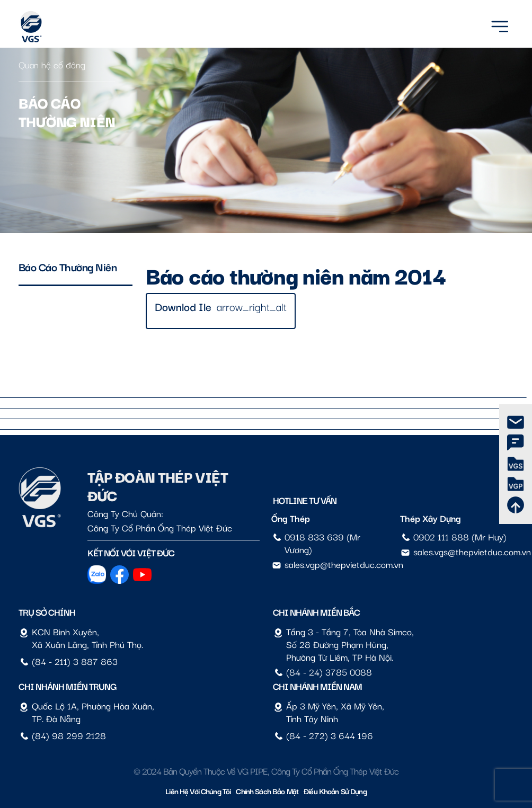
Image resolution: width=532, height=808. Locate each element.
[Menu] (500, 25)
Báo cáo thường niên (68, 267)
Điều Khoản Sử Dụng (335, 791)
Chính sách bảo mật (267, 791)
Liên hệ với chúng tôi (198, 791)
